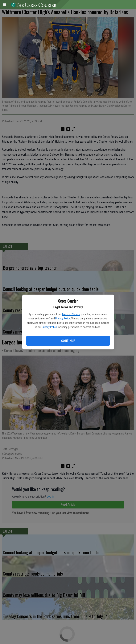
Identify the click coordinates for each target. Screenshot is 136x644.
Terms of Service (71, 314)
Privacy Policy (63, 318)
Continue (68, 341)
